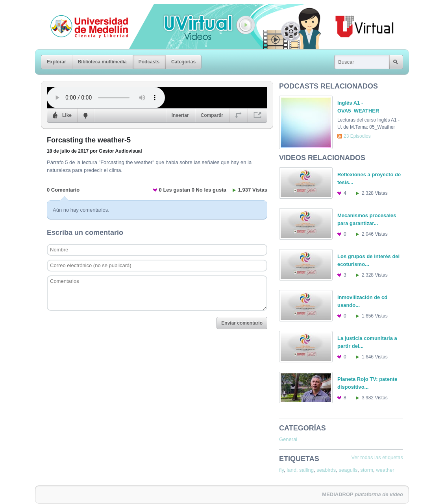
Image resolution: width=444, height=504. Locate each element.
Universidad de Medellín (83, 9)
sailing (306, 470)
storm (367, 470)
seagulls (348, 470)
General (288, 439)
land (291, 470)
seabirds (326, 470)
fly (281, 470)
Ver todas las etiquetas (377, 457)
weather (385, 470)
